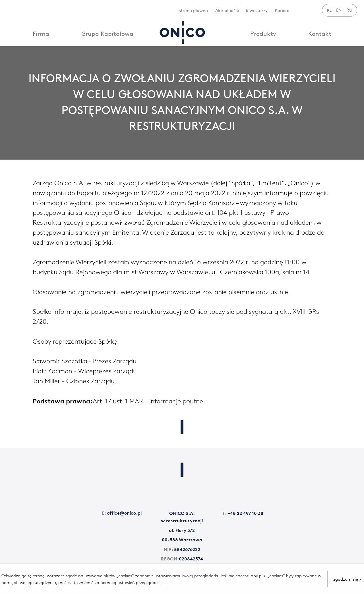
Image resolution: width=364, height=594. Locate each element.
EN (339, 10)
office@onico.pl (122, 512)
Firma (41, 33)
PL (329, 10)
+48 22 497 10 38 (243, 513)
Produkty (263, 33)
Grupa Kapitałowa (107, 33)
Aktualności (227, 10)
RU (349, 10)
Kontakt (320, 33)
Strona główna (193, 10)
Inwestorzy (257, 10)
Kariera (282, 10)
